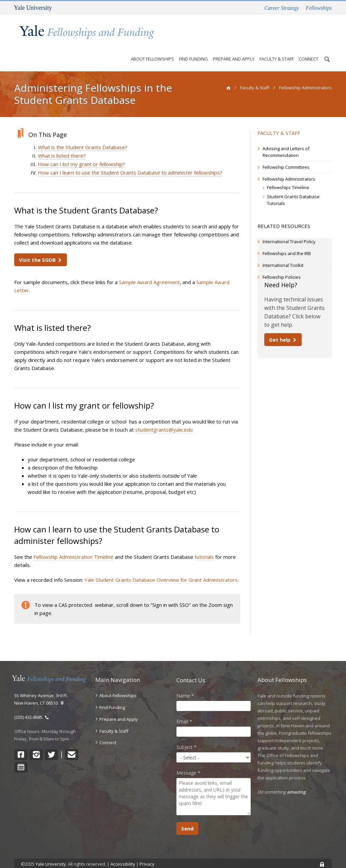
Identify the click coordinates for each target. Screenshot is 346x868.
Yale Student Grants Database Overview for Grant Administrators (161, 568)
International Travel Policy (289, 229)
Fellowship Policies (282, 265)
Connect (308, 47)
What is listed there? (62, 143)
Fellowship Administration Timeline (73, 545)
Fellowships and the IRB (287, 241)
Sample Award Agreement (149, 270)
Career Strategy (282, 8)
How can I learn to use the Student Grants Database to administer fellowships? (130, 160)
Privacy (147, 852)
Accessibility (123, 852)
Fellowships (319, 8)
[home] (228, 75)
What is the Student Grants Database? (83, 135)
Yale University (51, 852)
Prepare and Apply (233, 43)
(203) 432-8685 (32, 705)
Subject (187, 735)
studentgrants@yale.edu (164, 417)
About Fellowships (152, 43)
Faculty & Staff (276, 44)
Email (184, 709)
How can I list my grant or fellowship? (81, 152)
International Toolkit (283, 253)
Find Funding (193, 44)
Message (188, 761)
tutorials (204, 545)
